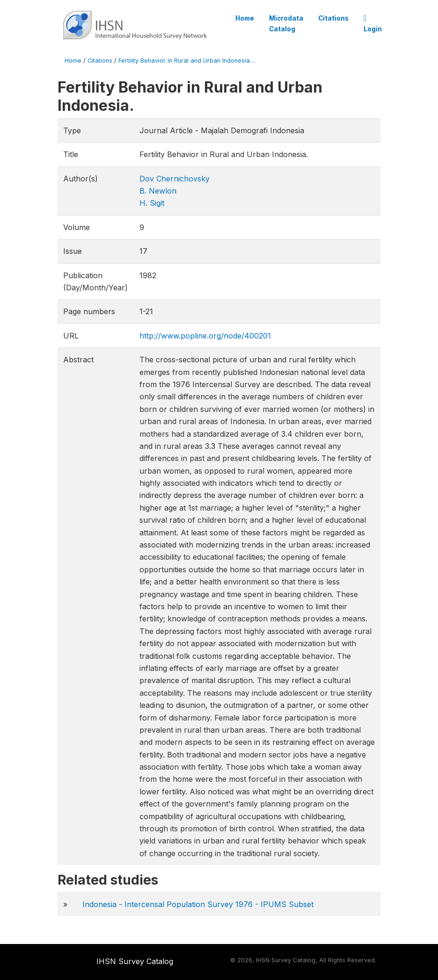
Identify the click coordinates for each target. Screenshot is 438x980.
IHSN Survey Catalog (135, 961)
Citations (333, 18)
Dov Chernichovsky (175, 179)
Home (245, 18)
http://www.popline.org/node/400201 (205, 336)
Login (373, 24)
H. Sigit (152, 203)
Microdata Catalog (286, 23)
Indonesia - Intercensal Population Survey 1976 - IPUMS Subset (198, 904)
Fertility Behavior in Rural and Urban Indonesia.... (187, 61)
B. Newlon (158, 191)
